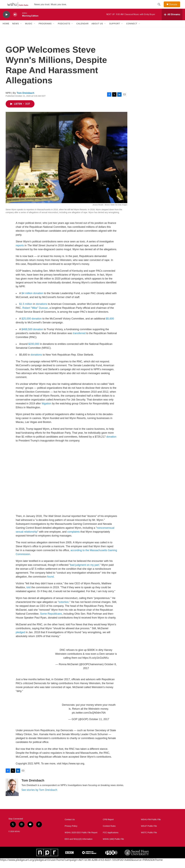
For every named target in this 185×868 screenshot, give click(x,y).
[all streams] (172, 21)
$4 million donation (32, 300)
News (16, 30)
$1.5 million (26, 310)
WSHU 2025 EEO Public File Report (81, 839)
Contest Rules (109, 833)
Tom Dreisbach (25, 99)
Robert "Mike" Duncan (35, 314)
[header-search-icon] (161, 8)
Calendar (82, 30)
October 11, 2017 (99, 726)
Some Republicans (51, 620)
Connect (132, 30)
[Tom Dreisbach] (12, 794)
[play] (6, 21)
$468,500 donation (32, 336)
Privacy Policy (71, 833)
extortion (64, 609)
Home (6, 30)
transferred (80, 340)
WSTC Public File (149, 839)
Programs (45, 30)
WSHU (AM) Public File (113, 846)
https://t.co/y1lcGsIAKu (95, 664)
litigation (47, 410)
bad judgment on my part (85, 571)
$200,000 (34, 350)
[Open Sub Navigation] (21, 30)
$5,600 (110, 325)
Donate (175, 8)
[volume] (15, 21)
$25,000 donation (32, 325)
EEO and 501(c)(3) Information (79, 846)
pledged (20, 639)
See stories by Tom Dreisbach (39, 796)
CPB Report (108, 826)
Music (29, 30)
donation (111, 443)
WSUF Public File (149, 833)
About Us (97, 30)
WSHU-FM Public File (151, 826)
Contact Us (70, 826)
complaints (73, 538)
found (50, 583)
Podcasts (64, 30)
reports (20, 252)
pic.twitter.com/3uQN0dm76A (89, 719)
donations (42, 310)
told (29, 594)
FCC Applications (111, 839)
